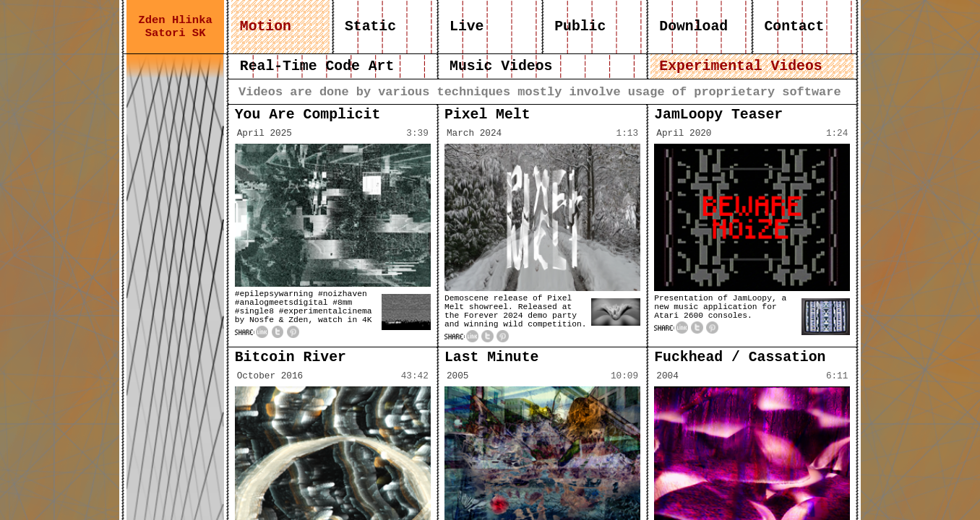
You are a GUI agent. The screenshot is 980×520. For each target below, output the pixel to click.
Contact (795, 27)
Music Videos (501, 66)
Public (580, 27)
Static (370, 27)
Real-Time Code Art (317, 66)
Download (693, 27)
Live (467, 27)
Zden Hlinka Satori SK (175, 27)
